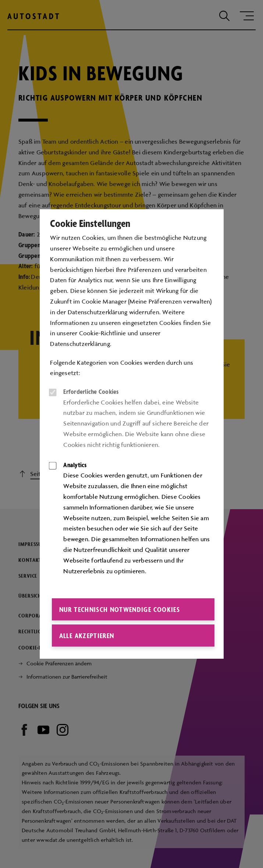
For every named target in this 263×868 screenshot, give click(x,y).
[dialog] (131, 434)
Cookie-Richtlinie (103, 333)
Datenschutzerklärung (80, 344)
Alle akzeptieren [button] (87, 636)
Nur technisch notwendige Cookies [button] (120, 609)
